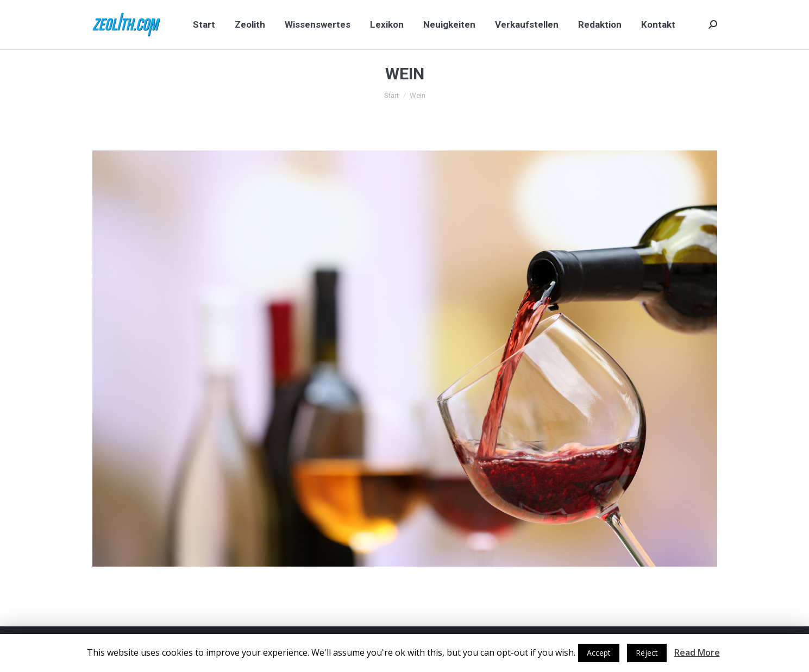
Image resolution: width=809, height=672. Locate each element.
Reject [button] (647, 653)
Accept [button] (599, 653)
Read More (697, 652)
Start (391, 95)
